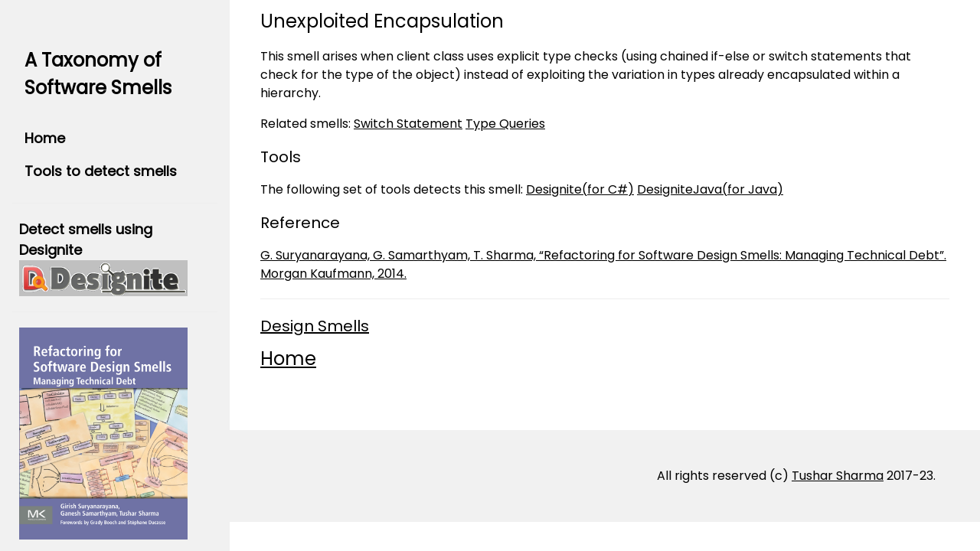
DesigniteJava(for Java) (710, 189)
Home (45, 138)
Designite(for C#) (580, 189)
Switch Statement (408, 124)
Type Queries (505, 124)
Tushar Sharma (838, 476)
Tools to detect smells (101, 171)
